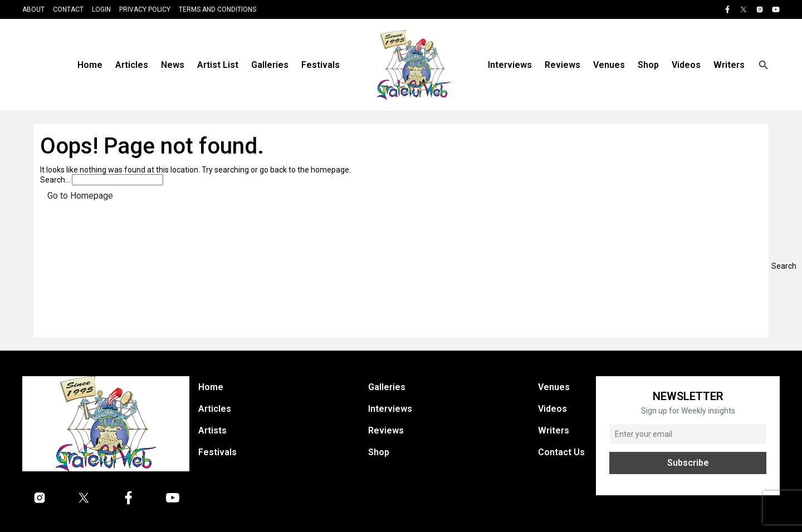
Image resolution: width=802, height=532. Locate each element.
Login (101, 9)
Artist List (218, 65)
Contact (68, 9)
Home (90, 65)
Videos (686, 65)
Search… (55, 180)
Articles (132, 65)
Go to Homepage (80, 196)
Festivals (321, 65)
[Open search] (764, 65)
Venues (609, 65)
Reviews (563, 65)
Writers (729, 65)
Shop (648, 65)
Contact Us (561, 452)
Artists (212, 430)
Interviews (510, 65)
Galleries (270, 65)
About (33, 9)
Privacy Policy (145, 9)
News (173, 65)
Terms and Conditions (217, 9)
